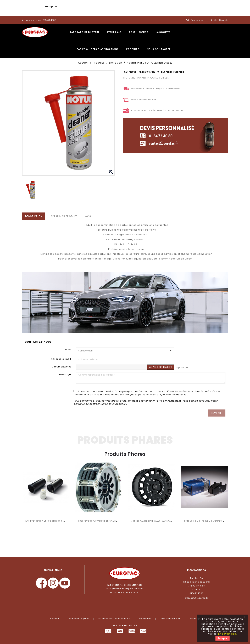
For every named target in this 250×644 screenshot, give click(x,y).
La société (163, 32)
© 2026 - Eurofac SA (125, 625)
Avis (88, 216)
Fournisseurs (139, 32)
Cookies (55, 619)
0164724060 (49, 20)
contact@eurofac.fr (197, 598)
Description (34, 216)
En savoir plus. (228, 634)
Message (65, 374)
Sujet (68, 349)
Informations (196, 570)
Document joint (61, 367)
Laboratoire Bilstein (85, 32)
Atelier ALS (114, 32)
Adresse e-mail (61, 359)
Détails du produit (64, 216)
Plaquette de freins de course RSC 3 (207, 521)
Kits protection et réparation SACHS (48, 521)
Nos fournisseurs (171, 619)
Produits (133, 49)
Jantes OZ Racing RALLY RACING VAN (154, 521)
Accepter (223, 638)
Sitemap (195, 619)
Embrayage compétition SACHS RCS (101, 521)
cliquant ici (119, 404)
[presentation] (85, 10)
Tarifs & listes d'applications (98, 49)
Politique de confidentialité (114, 619)
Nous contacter (159, 49)
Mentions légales (79, 619)
